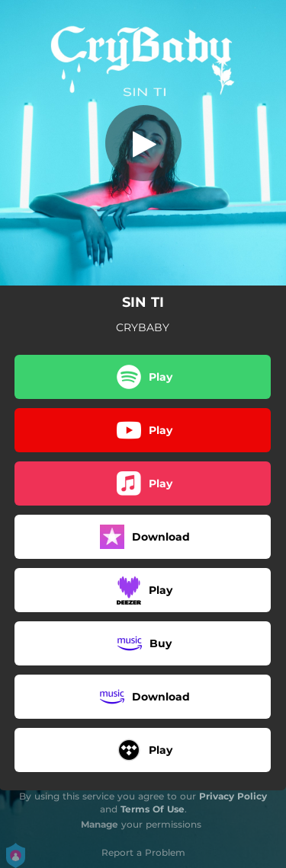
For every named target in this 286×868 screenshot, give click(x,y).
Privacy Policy (233, 796)
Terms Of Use (153, 809)
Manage (100, 824)
